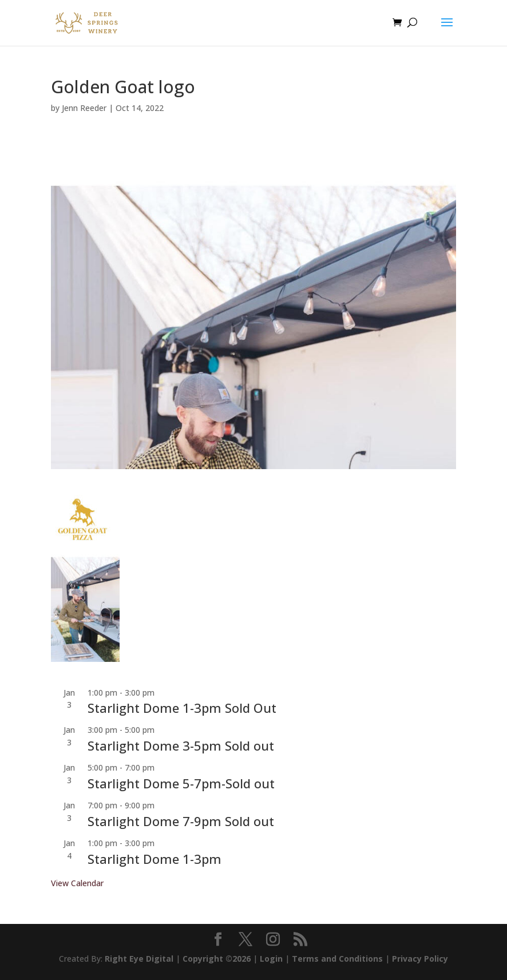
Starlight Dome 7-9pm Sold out (181, 821)
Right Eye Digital (139, 959)
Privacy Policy (420, 959)
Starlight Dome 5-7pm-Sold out (181, 783)
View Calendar (77, 883)
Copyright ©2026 (217, 959)
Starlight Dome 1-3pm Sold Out (182, 708)
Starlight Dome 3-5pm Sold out (181, 745)
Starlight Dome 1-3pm (155, 859)
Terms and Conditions (337, 959)
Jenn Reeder (84, 108)
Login (271, 959)
